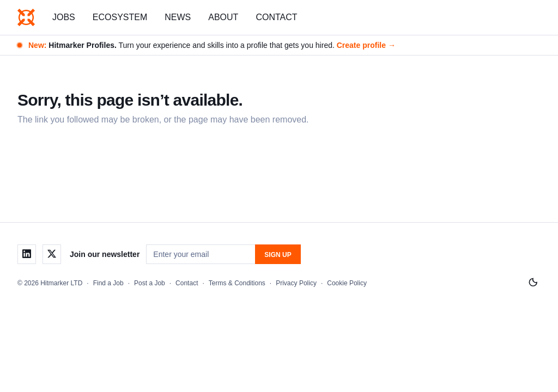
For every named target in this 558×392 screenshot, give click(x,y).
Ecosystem (120, 17)
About (223, 17)
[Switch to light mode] (533, 283)
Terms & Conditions (237, 283)
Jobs (64, 17)
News (178, 17)
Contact (276, 17)
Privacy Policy (296, 283)
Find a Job (108, 283)
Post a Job (150, 283)
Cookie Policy (347, 283)
